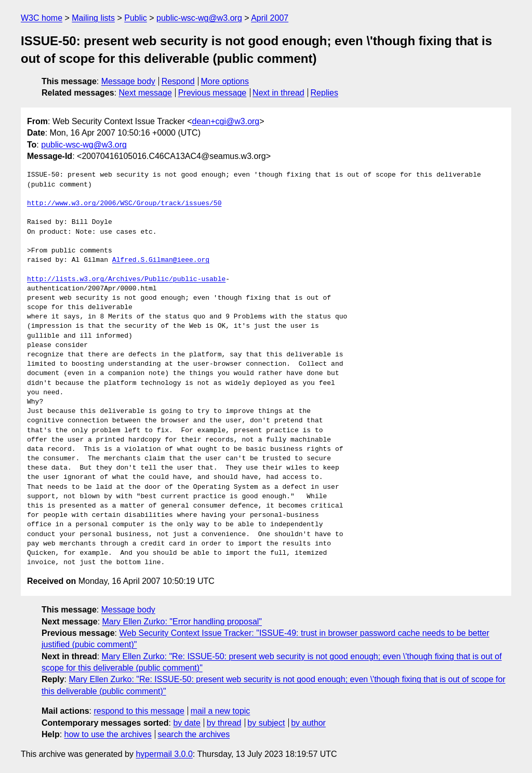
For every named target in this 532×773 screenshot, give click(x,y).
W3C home (42, 18)
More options (225, 81)
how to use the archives (108, 734)
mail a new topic (221, 711)
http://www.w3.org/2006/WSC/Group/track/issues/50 (124, 204)
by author (308, 723)
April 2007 (270, 18)
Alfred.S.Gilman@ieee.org (161, 260)
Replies (324, 93)
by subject (266, 723)
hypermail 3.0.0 (164, 754)
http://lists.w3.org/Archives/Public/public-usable (126, 279)
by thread (224, 723)
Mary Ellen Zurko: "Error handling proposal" (182, 622)
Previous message (212, 93)
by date (187, 723)
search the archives (194, 734)
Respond (178, 81)
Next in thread (278, 93)
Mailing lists (93, 18)
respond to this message (139, 711)
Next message (145, 93)
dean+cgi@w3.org (226, 121)
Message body (128, 81)
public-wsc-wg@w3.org (199, 18)
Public (136, 18)
